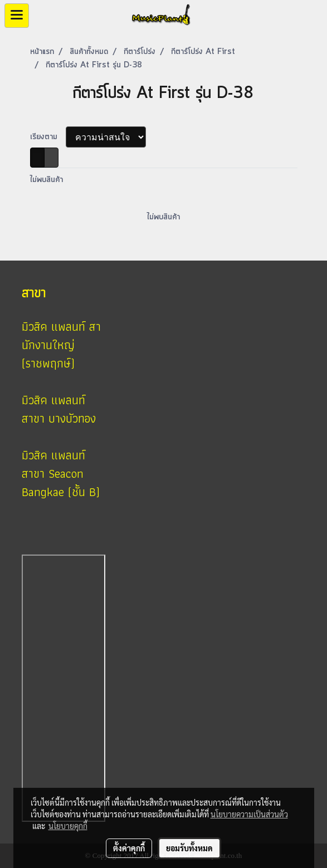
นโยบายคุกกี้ (68, 826)
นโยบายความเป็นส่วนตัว (249, 814)
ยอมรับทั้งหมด (189, 848)
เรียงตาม (48, 137)
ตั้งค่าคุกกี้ (129, 848)
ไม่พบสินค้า (47, 180)
